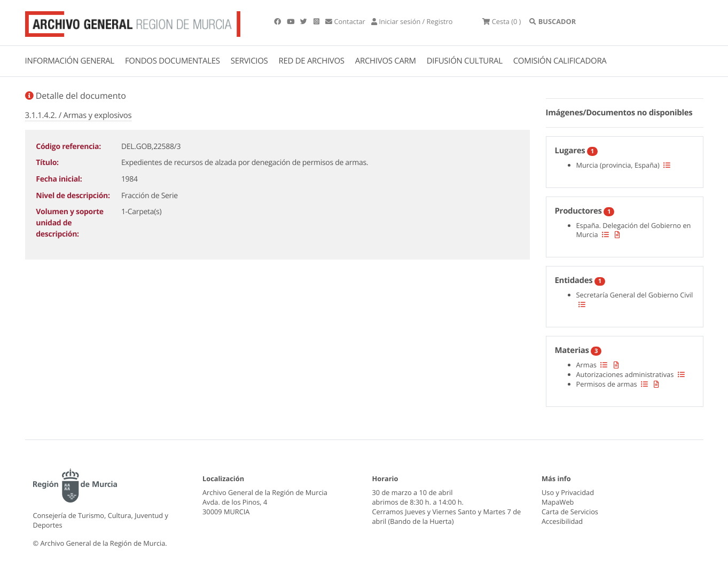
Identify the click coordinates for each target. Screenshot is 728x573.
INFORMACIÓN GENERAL (70, 61)
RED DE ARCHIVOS (312, 61)
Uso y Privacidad (568, 492)
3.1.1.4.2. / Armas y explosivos (79, 115)
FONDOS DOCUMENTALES (173, 61)
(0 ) (502, 21)
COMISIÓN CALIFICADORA (560, 61)
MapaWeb (558, 502)
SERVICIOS (249, 61)
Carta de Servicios (570, 512)
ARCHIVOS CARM (386, 61)
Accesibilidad (562, 521)
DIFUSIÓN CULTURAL (465, 61)
